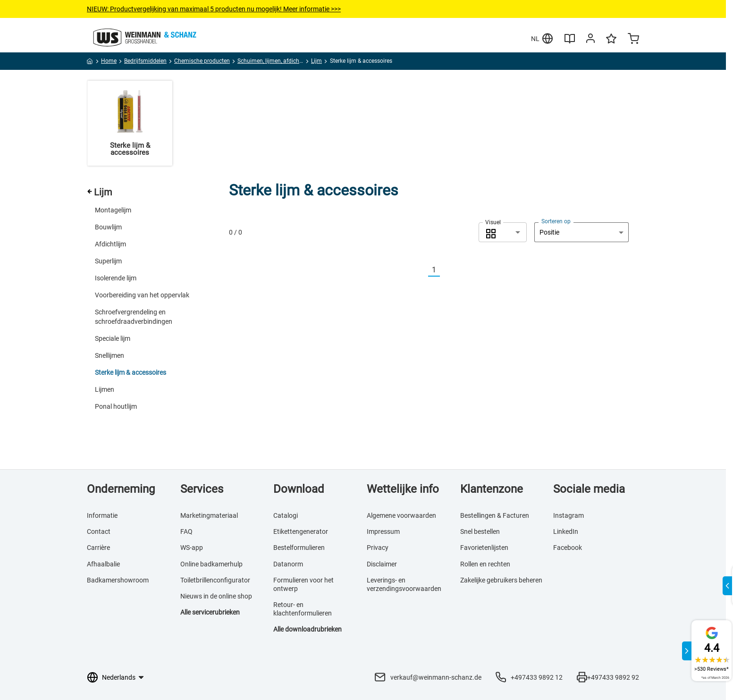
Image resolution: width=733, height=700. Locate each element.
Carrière (98, 548)
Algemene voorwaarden (401, 515)
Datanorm (288, 564)
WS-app (192, 548)
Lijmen (105, 389)
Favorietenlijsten (484, 548)
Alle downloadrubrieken (308, 629)
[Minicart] (633, 40)
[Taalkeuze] (122, 677)
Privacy (378, 548)
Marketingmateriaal (209, 515)
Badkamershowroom (118, 580)
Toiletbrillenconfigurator (215, 580)
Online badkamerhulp (211, 564)
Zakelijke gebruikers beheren (501, 580)
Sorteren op (556, 221)
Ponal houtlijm (116, 406)
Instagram (569, 515)
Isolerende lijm (116, 278)
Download (299, 489)
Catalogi (286, 515)
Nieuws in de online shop (216, 596)
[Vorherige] (422, 270)
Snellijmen (110, 355)
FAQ (186, 531)
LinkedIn (566, 531)
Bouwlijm (108, 227)
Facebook (568, 548)
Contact (99, 531)
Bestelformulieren (299, 548)
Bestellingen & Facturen (495, 515)
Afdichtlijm (110, 244)
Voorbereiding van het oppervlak (142, 295)
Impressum (383, 531)
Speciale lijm (113, 338)
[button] (503, 232)
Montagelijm (113, 210)
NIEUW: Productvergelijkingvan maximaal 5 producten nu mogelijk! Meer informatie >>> (214, 9)
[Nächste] (446, 270)
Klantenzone (492, 489)
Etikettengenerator (301, 531)
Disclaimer (382, 564)
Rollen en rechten (485, 564)
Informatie (102, 515)
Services (202, 489)
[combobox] (503, 232)
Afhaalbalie (103, 564)
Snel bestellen (480, 531)
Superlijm (108, 261)
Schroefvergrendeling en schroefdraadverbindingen (134, 317)
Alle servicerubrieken (210, 612)
